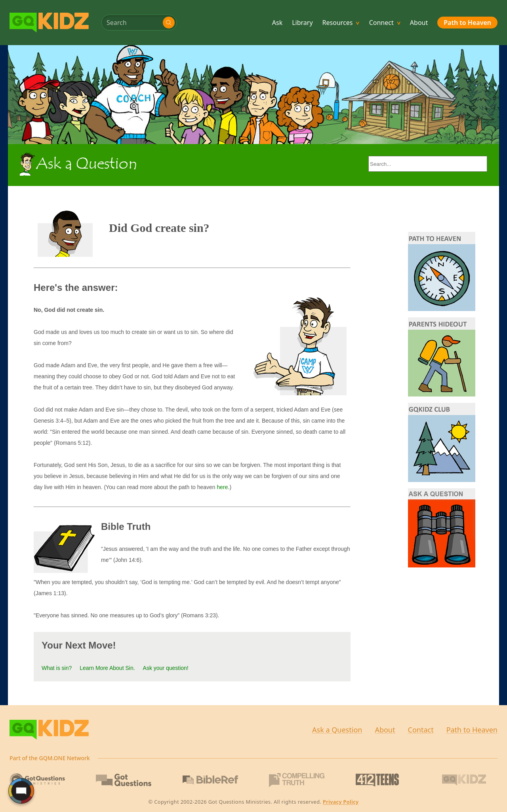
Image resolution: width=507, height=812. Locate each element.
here (223, 487)
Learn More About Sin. (107, 668)
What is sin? (57, 668)
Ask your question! (166, 668)
